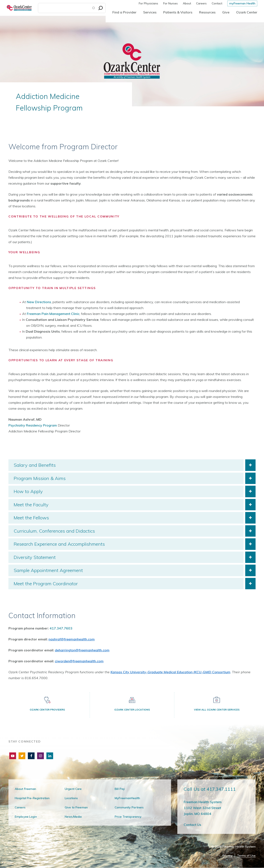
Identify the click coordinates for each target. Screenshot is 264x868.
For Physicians (148, 3)
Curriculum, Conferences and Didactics (54, 531)
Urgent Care (73, 789)
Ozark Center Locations (132, 710)
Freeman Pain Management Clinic (53, 314)
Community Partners (129, 807)
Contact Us (192, 825)
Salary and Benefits (35, 465)
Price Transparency (128, 817)
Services (150, 12)
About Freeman (26, 789)
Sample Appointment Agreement (48, 570)
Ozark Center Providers (47, 710)
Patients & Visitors (178, 12)
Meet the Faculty (31, 505)
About (187, 3)
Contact (217, 3)
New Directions (39, 302)
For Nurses (170, 3)
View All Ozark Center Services (217, 710)
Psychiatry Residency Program (33, 425)
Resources (207, 12)
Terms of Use (246, 856)
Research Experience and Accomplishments (59, 544)
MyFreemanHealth (127, 798)
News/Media (73, 817)
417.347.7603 (61, 628)
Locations (71, 798)
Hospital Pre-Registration (32, 798)
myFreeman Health (242, 3)
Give (226, 12)
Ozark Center (247, 12)
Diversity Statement (35, 557)
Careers (201, 3)
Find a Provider (124, 12)
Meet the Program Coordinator (46, 584)
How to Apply (28, 491)
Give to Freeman (76, 807)
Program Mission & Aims (40, 478)
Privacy (228, 856)
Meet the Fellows (31, 518)
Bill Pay (120, 789)
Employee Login (26, 817)
